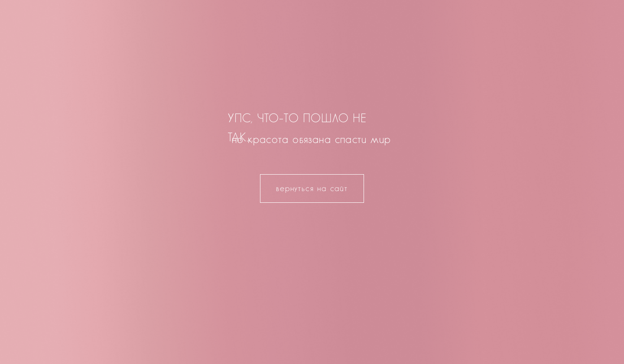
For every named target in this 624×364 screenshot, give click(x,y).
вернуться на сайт (312, 188)
